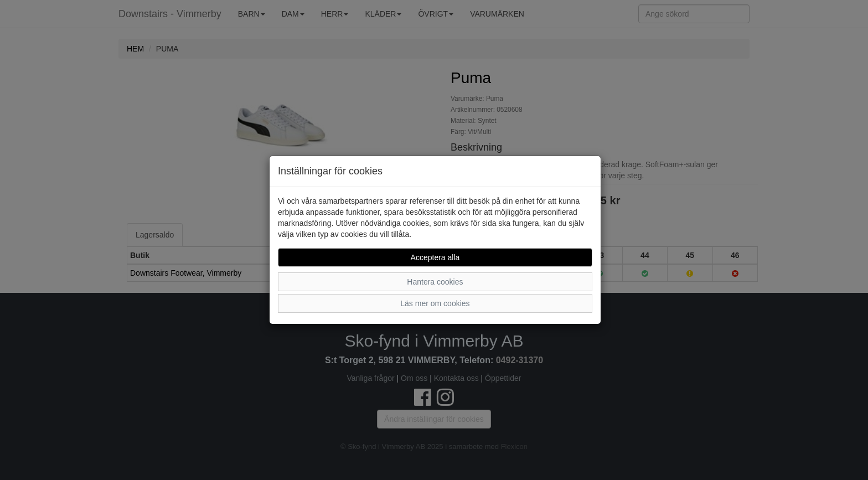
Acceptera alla (435, 257)
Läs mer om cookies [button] (435, 303)
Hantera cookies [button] (435, 282)
